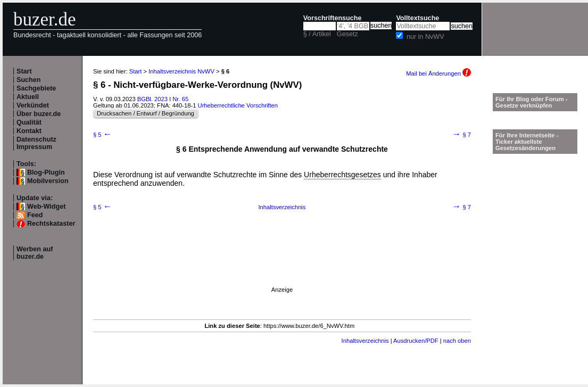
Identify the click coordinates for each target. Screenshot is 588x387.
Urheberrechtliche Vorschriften (238, 105)
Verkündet (33, 105)
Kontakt (29, 131)
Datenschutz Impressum (36, 143)
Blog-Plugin (46, 172)
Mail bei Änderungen (438, 73)
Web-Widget (46, 207)
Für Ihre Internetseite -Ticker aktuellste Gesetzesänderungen (527, 142)
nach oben (457, 341)
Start (24, 71)
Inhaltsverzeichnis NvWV (181, 71)
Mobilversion (48, 181)
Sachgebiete (36, 88)
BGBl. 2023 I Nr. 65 (163, 99)
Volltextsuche (417, 18)
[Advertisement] (172, 254)
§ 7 (462, 135)
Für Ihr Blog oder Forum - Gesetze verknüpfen (532, 102)
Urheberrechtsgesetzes (342, 175)
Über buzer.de (39, 114)
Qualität (29, 122)
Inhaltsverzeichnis (282, 207)
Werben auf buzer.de (35, 253)
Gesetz (347, 34)
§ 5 (102, 135)
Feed (35, 215)
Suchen (29, 80)
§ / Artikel (317, 34)
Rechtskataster (51, 224)
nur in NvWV (425, 37)
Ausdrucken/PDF (416, 341)
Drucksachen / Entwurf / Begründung (146, 113)
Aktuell (28, 97)
